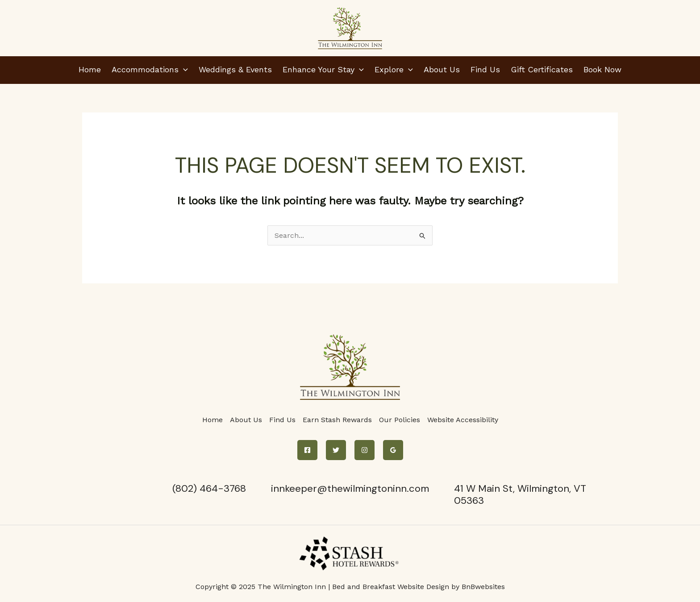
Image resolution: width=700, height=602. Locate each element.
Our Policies (400, 420)
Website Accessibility (463, 420)
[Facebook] (307, 450)
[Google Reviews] (393, 450)
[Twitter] (336, 450)
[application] (183, 69)
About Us (246, 420)
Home (212, 420)
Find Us (282, 420)
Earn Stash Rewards (337, 420)
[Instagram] (365, 450)
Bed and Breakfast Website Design (391, 587)
